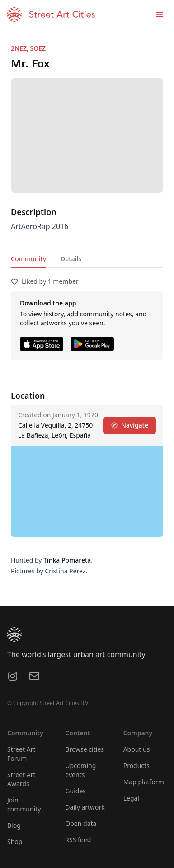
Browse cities (85, 749)
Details (71, 259)
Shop (15, 842)
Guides (75, 791)
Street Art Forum (21, 754)
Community (28, 259)
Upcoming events (80, 770)
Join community (24, 804)
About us (137, 749)
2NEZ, (21, 48)
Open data (81, 823)
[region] (87, 491)
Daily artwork (85, 807)
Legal (131, 798)
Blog (14, 825)
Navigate (130, 425)
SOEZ (38, 48)
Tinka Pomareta (67, 560)
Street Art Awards (21, 779)
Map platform (144, 782)
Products (136, 765)
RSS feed (78, 840)
